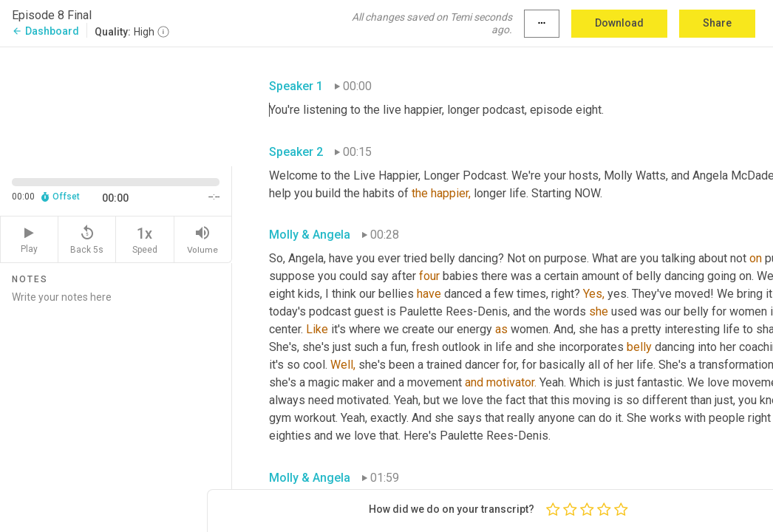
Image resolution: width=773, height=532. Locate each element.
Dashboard (45, 31)
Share (717, 23)
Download (619, 23)
